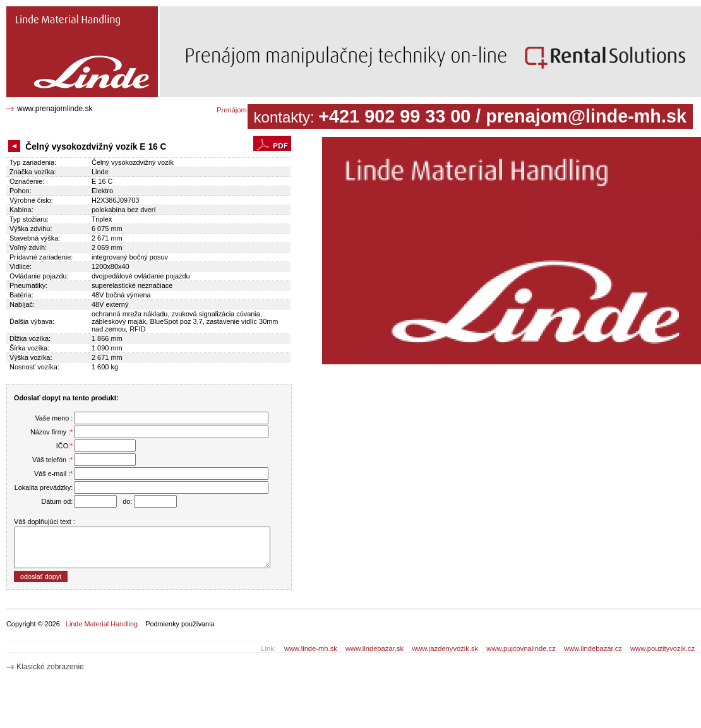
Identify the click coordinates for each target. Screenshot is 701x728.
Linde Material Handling (102, 624)
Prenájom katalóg (244, 110)
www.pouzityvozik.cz (662, 648)
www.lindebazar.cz (593, 648)
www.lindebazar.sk (374, 648)
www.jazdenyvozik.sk (445, 648)
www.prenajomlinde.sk (55, 109)
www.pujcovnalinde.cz (521, 648)
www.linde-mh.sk (311, 648)
